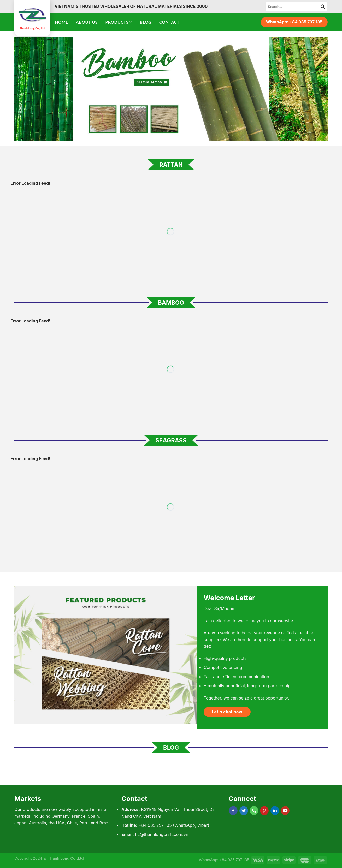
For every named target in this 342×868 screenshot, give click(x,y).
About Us (87, 22)
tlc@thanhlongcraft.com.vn (162, 834)
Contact (169, 22)
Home (61, 22)
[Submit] (323, 7)
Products (119, 22)
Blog (146, 22)
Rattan (171, 165)
